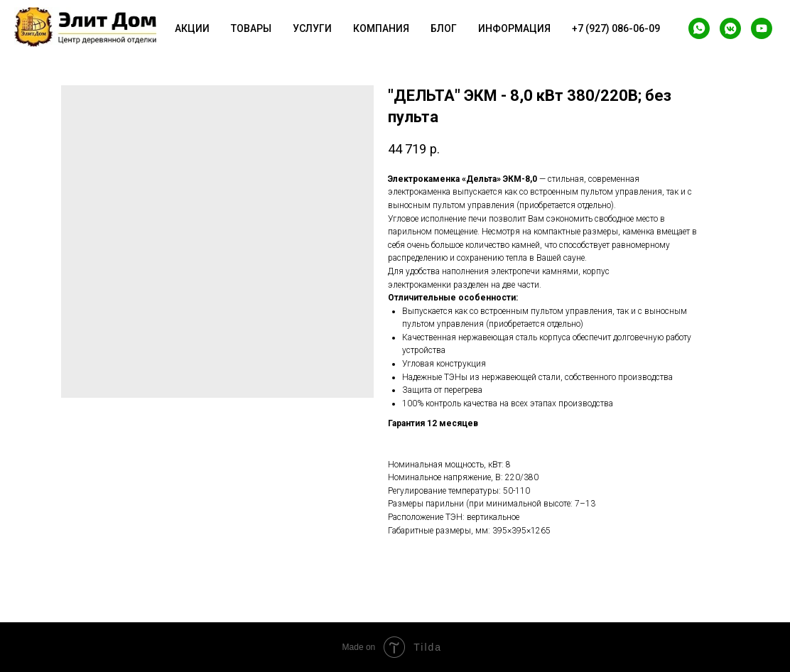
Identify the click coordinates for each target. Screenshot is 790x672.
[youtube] (762, 28)
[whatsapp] (699, 28)
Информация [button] (514, 28)
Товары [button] (251, 28)
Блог (444, 28)
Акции (192, 28)
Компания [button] (381, 28)
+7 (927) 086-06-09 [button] (616, 28)
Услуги (312, 28)
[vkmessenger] (730, 28)
